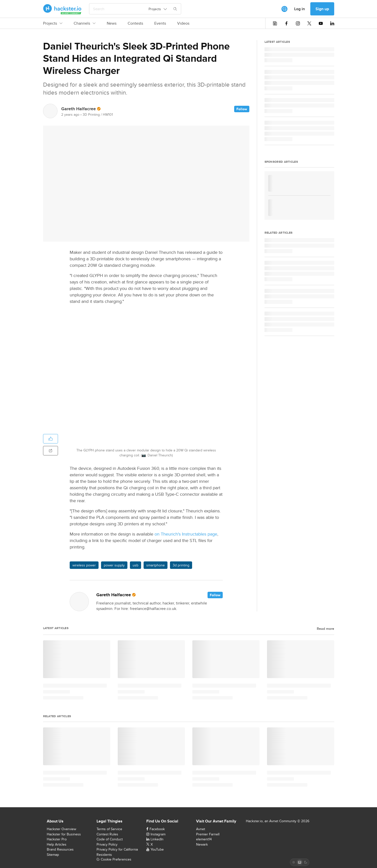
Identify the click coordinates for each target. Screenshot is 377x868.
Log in (299, 9)
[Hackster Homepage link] (62, 9)
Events (160, 23)
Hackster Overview (61, 829)
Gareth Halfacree (79, 109)
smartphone (156, 565)
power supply (114, 565)
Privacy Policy (107, 844)
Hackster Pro (57, 839)
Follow (242, 109)
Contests (135, 23)
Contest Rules (107, 834)
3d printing (181, 565)
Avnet (201, 829)
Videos (183, 23)
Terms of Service (109, 829)
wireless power (84, 565)
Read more (325, 629)
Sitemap (53, 855)
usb (135, 565)
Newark (202, 844)
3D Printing (91, 114)
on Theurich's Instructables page (186, 534)
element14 (204, 839)
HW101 (108, 114)
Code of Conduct (110, 839)
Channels (85, 23)
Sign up (322, 9)
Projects (53, 23)
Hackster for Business (64, 834)
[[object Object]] (284, 9)
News (112, 23)
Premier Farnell (208, 834)
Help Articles (57, 844)
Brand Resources (60, 849)
